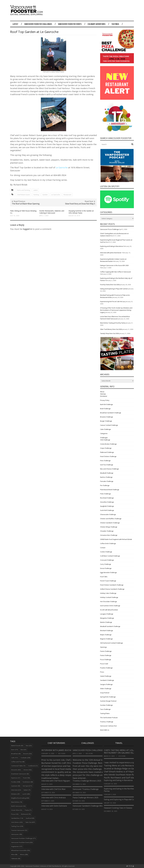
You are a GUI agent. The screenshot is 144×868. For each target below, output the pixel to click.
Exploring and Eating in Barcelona (111, 246)
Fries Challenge (105, 461)
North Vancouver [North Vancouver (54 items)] (18, 806)
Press (102, 672)
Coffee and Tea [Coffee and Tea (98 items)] (18, 762)
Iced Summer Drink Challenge (110, 606)
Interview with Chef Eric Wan (53, 789)
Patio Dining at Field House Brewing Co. (23, 212)
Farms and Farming (23, 190)
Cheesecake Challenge (108, 514)
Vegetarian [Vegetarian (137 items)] (17, 846)
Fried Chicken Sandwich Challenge (112, 585)
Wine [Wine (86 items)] (14, 854)
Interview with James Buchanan (111, 253)
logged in (27, 229)
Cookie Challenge (106, 552)
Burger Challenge (106, 421)
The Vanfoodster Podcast (109, 718)
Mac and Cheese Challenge (109, 469)
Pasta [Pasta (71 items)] (28, 810)
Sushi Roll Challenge (107, 510)
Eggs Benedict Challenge (108, 572)
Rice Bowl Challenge (107, 498)
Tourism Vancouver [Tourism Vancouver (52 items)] (19, 830)
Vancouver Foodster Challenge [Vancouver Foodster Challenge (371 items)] (23, 838)
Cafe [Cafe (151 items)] (15, 758)
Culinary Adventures (97, 24)
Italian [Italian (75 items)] (27, 790)
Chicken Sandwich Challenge (110, 523)
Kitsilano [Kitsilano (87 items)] (15, 794)
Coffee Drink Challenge (108, 543)
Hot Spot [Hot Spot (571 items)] (27, 786)
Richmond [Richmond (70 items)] (26, 814)
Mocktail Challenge (107, 630)
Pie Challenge (105, 485)
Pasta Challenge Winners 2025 (85, 798)
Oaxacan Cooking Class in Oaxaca (118, 808)
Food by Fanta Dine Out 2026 (110, 285)
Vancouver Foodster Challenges (38, 24)
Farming (36, 195)
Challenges (104, 438)
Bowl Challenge (105, 409)
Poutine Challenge (106, 668)
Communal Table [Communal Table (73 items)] (18, 766)
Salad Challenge (106, 676)
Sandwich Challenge (107, 680)
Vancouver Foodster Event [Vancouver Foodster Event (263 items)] (22, 842)
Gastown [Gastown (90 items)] (16, 786)
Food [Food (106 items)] (26, 778)
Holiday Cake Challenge (108, 593)
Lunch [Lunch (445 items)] (26, 794)
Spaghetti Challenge (107, 506)
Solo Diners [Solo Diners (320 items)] (17, 822)
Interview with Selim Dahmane (54, 806)
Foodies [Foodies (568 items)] (16, 782)
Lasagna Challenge (107, 614)
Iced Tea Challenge (107, 465)
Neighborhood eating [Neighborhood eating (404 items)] (20, 798)
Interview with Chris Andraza (53, 798)
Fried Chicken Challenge (108, 456)
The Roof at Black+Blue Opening (26, 204)
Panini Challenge (106, 651)
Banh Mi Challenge (106, 404)
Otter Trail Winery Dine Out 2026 (111, 329)
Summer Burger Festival (108, 701)
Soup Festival (105, 693)
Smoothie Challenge (107, 502)
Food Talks (104, 577)
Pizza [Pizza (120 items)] (15, 814)
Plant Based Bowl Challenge (110, 490)
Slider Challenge (106, 689)
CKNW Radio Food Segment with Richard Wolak (116, 539)
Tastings (115, 24)
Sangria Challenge (106, 684)
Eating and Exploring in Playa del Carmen (114, 289)
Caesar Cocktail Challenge (109, 425)
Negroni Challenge (106, 639)
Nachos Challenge (106, 477)
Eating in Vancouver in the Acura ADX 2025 (114, 265)
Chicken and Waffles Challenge (111, 519)
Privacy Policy (105, 400)
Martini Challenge (106, 622)
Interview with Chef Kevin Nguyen (56, 781)
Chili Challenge (105, 440)
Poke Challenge (105, 494)
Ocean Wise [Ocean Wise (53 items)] (17, 810)
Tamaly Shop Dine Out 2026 (109, 333)
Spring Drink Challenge (108, 697)
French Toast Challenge (108, 581)
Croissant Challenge (107, 560)
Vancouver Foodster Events (70, 24)
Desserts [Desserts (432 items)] (16, 770)
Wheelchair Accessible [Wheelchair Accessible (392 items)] (21, 850)
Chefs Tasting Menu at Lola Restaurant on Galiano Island (121, 751)
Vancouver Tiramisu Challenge (86, 789)
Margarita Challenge (107, 618)
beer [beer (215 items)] (15, 750)
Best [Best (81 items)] (23, 750)
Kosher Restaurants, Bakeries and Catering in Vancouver (52, 212)
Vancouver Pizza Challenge (109, 229)
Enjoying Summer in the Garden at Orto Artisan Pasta (81, 212)
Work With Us (105, 730)
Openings (103, 647)
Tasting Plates (105, 713)
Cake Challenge (105, 429)
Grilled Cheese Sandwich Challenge (112, 589)
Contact (103, 548)
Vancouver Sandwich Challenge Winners (90, 806)
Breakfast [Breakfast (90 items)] (16, 754)
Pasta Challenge (106, 655)
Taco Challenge (105, 709)
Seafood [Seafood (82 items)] (30, 818)
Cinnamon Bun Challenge (109, 535)
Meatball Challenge (107, 473)
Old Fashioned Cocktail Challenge (111, 643)
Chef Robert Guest (23, 195)
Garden (45, 195)
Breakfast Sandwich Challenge (111, 413)
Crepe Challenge (106, 448)
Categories (104, 433)
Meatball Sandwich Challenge (110, 626)
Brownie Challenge (107, 417)
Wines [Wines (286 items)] (24, 854)
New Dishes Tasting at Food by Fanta (113, 323)
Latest (15, 24)
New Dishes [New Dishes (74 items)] (17, 802)
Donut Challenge (106, 568)
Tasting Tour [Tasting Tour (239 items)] (17, 826)
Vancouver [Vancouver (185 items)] (17, 834)
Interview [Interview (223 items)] (16, 790)
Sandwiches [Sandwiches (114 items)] (17, 818)
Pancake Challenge (107, 481)
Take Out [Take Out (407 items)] (30, 822)
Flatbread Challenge (107, 452)
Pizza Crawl (104, 664)
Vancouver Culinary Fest (108, 726)
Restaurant (67, 195)
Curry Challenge (106, 564)
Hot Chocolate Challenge (109, 601)
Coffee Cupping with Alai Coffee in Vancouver (116, 272)
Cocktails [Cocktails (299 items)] (25, 758)
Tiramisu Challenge (107, 722)
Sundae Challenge (106, 705)
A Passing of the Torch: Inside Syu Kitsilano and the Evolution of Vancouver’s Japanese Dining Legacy (116, 310)
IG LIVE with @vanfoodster (109, 610)
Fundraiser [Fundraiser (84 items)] (28, 782)
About (102, 392)
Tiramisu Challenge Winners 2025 (87, 781)
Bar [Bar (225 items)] (29, 746)
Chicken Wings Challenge (109, 527)
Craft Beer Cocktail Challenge (110, 556)
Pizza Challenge (106, 660)
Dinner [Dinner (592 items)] (28, 770)
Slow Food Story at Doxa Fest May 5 (80, 204)
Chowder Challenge (107, 531)
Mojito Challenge (106, 635)
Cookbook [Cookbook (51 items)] (33, 766)
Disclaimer (104, 396)
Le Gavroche (62, 167)
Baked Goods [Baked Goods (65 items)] (17, 746)
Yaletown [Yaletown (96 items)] (16, 858)
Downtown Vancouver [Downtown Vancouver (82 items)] (20, 774)
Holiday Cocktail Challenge (109, 597)
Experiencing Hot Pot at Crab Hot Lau (113, 301)
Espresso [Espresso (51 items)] (16, 778)
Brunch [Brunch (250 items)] (27, 754)
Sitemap (103, 394)
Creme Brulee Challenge (108, 444)
